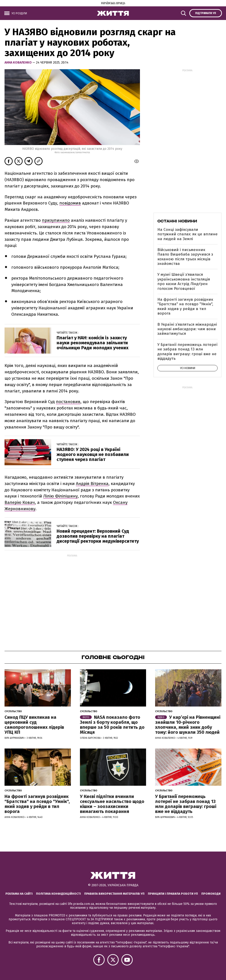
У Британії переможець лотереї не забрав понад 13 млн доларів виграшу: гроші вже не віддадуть (187, 352)
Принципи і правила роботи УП (173, 894)
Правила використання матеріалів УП (114, 894)
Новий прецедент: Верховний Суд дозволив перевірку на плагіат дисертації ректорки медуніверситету (98, 536)
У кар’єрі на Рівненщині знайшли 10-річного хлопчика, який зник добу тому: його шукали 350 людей (188, 725)
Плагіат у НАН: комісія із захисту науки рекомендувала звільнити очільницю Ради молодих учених (93, 343)
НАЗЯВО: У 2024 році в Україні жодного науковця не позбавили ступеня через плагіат (93, 454)
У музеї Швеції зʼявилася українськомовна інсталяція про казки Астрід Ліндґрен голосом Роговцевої (184, 281)
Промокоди (211, 894)
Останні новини (177, 221)
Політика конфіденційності (58, 894)
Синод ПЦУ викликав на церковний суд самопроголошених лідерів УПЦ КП (34, 725)
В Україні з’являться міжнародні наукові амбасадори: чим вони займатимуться (187, 329)
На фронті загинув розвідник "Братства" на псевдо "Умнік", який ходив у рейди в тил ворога (185, 306)
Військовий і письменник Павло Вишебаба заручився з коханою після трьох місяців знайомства (185, 257)
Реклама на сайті (19, 894)
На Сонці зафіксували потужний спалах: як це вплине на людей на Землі (188, 234)
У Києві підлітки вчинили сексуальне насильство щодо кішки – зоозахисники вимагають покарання (112, 804)
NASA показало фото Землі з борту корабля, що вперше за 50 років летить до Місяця (112, 725)
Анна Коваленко (18, 63)
